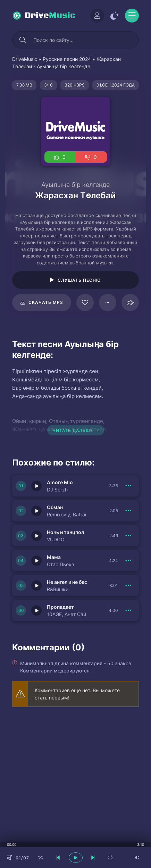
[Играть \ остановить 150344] (36, 511)
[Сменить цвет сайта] (115, 16)
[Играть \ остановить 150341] (36, 586)
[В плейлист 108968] (108, 302)
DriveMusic (25, 59)
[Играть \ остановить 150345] (36, 486)
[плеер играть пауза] (76, 858)
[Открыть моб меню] (132, 16)
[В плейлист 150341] (128, 586)
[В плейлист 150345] (128, 486)
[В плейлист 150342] (128, 561)
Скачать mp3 (46, 302)
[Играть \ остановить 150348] (36, 611)
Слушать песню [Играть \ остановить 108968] (79, 280)
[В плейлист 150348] (128, 611)
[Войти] (97, 16)
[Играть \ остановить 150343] (36, 536)
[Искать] (23, 40)
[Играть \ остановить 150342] (36, 561)
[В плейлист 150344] (128, 511)
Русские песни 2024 (67, 59)
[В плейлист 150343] (128, 536)
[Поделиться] (130, 302)
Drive (50, 16)
